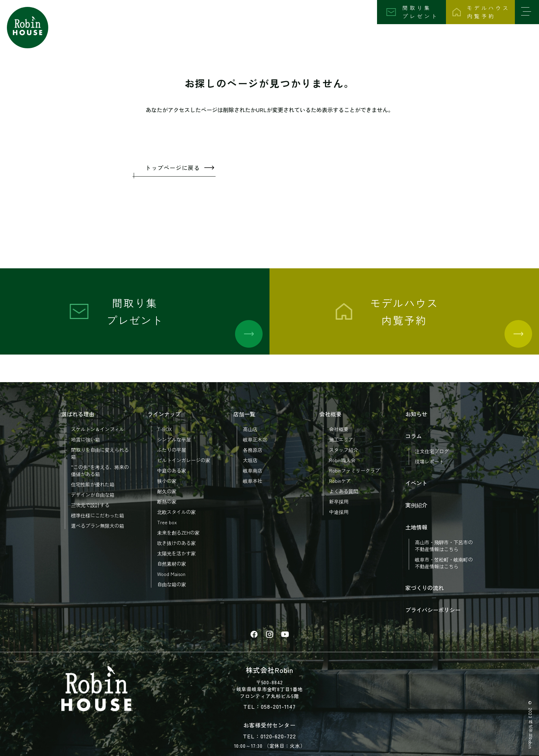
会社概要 (330, 414)
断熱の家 (167, 501)
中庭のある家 (172, 470)
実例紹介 (416, 505)
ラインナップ (164, 414)
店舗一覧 (244, 414)
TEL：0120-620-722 (269, 736)
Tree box (167, 522)
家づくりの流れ (425, 588)
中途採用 (339, 512)
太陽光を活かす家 (176, 553)
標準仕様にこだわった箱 (98, 515)
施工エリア (341, 439)
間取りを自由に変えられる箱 (100, 453)
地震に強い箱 (85, 439)
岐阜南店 (253, 470)
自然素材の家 (172, 564)
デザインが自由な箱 (93, 495)
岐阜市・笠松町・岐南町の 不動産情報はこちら (444, 563)
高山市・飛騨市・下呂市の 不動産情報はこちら (444, 546)
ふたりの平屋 (172, 450)
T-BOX (164, 429)
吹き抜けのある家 (176, 543)
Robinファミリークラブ (354, 470)
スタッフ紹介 (344, 450)
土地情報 (416, 527)
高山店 (250, 429)
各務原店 (253, 450)
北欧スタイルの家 (176, 512)
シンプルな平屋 (174, 439)
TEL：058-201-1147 (269, 706)
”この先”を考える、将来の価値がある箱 (100, 470)
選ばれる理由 (78, 414)
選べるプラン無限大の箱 (98, 526)
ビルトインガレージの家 (184, 460)
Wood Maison (171, 574)
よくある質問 (344, 491)
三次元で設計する (90, 505)
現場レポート (429, 461)
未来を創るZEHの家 (178, 533)
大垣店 (250, 460)
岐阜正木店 (255, 439)
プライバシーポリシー (433, 610)
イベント (416, 483)
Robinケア (340, 481)
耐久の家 (167, 491)
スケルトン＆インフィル (98, 429)
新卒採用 (339, 501)
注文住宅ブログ (432, 451)
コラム (414, 436)
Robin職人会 (342, 460)
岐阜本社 (253, 481)
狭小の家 (167, 481)
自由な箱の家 (172, 584)
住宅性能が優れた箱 (93, 484)
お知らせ (416, 414)
